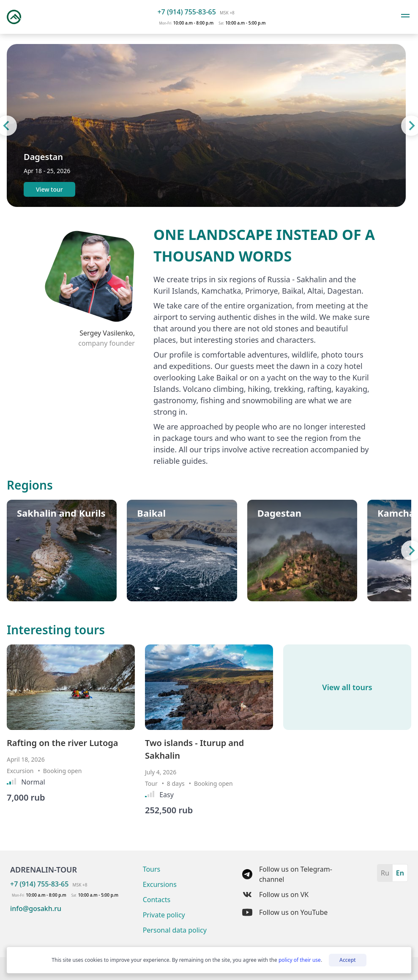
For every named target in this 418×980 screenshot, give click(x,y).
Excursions (160, 884)
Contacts (157, 900)
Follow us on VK (275, 895)
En (400, 873)
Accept (348, 960)
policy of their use (300, 960)
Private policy (164, 915)
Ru (385, 873)
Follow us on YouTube (285, 912)
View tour (49, 189)
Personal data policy (175, 930)
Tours (152, 869)
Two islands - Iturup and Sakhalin (194, 749)
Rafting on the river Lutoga (63, 743)
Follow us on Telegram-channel (287, 874)
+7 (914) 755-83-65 (186, 12)
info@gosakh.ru (36, 908)
